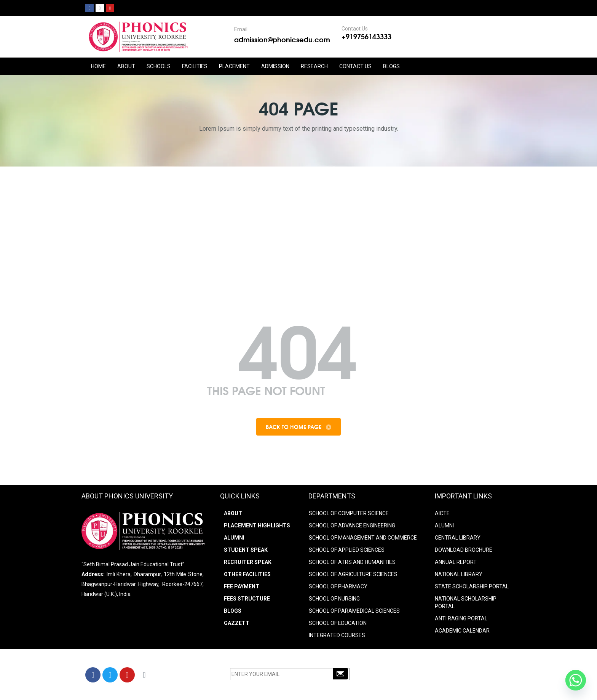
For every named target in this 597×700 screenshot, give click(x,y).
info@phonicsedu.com (420, 686)
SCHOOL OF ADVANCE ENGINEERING (352, 525)
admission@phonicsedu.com (282, 39)
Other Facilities (247, 574)
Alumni (234, 538)
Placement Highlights (257, 525)
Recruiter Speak (248, 562)
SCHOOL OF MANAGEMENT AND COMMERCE (363, 538)
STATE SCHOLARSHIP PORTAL (472, 586)
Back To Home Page (298, 427)
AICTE (442, 513)
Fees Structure (247, 599)
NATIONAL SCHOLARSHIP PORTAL (466, 602)
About (233, 513)
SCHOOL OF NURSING (334, 599)
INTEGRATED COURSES (337, 635)
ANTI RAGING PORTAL (461, 618)
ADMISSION (275, 66)
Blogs (391, 66)
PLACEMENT (234, 66)
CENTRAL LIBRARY (458, 538)
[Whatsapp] (576, 680)
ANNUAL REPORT (456, 562)
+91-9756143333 (418, 676)
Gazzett (237, 623)
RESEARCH (314, 66)
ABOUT (126, 66)
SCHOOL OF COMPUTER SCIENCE (349, 513)
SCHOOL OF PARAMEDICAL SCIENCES (354, 611)
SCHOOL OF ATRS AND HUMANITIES (352, 562)
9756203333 (459, 676)
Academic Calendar (462, 631)
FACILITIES (195, 66)
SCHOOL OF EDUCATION (338, 623)
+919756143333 (366, 36)
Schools (159, 66)
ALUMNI (444, 525)
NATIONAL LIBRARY (459, 574)
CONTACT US (355, 66)
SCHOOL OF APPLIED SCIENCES (347, 550)
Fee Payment (242, 586)
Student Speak (246, 550)
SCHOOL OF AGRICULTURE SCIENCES (353, 574)
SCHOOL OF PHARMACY (338, 586)
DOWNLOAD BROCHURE (464, 550)
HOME (98, 66)
